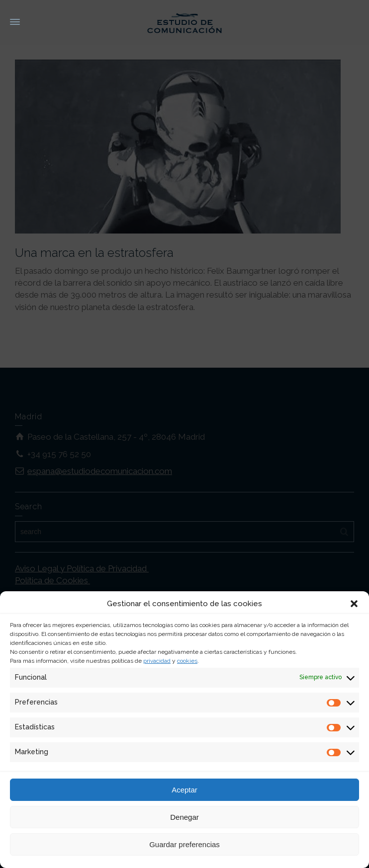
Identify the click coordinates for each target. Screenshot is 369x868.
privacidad (157, 661)
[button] (354, 604)
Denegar (184, 817)
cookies (187, 661)
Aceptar (184, 790)
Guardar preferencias (184, 844)
